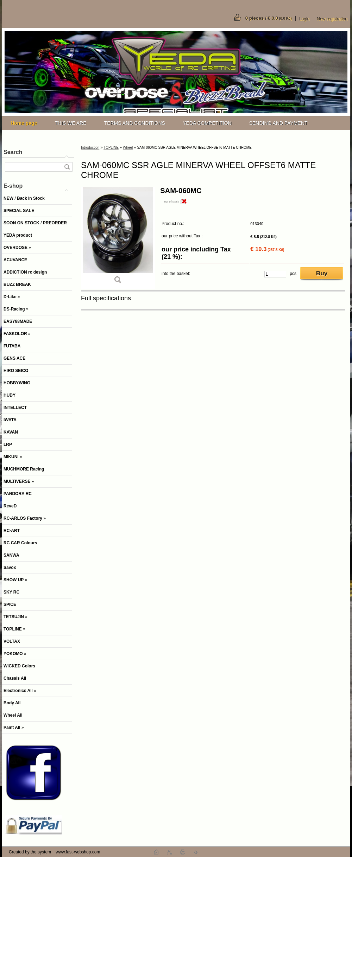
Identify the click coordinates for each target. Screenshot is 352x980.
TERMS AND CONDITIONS (135, 123)
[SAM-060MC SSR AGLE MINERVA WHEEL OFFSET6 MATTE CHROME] (118, 238)
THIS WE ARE (70, 123)
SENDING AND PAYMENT (278, 123)
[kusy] (275, 274)
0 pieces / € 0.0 (269, 18)
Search (13, 152)
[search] (67, 167)
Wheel (128, 148)
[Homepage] (24, 123)
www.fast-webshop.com (78, 852)
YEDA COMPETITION (207, 123)
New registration (332, 19)
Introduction (90, 148)
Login (304, 19)
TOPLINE (111, 148)
